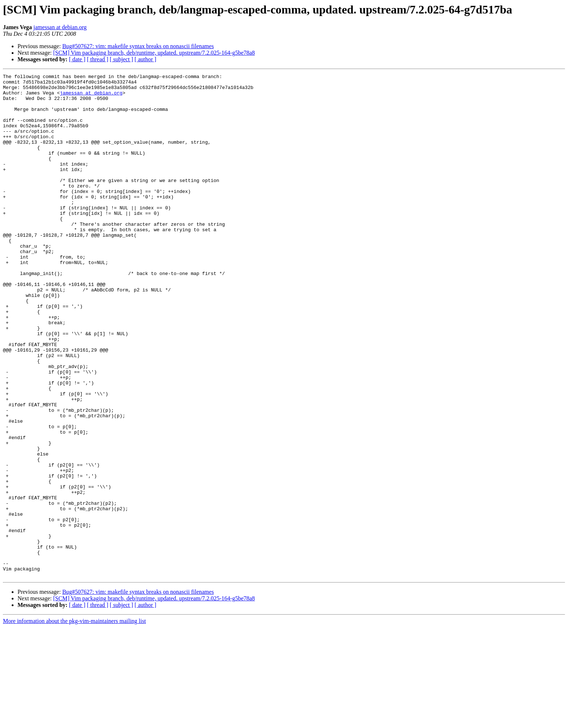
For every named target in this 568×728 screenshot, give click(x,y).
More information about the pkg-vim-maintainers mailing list (74, 722)
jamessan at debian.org (60, 27)
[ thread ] (98, 59)
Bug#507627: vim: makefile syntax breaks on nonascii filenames (138, 46)
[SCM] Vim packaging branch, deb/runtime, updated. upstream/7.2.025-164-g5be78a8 (154, 53)
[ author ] (146, 59)
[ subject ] (121, 59)
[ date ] (77, 59)
